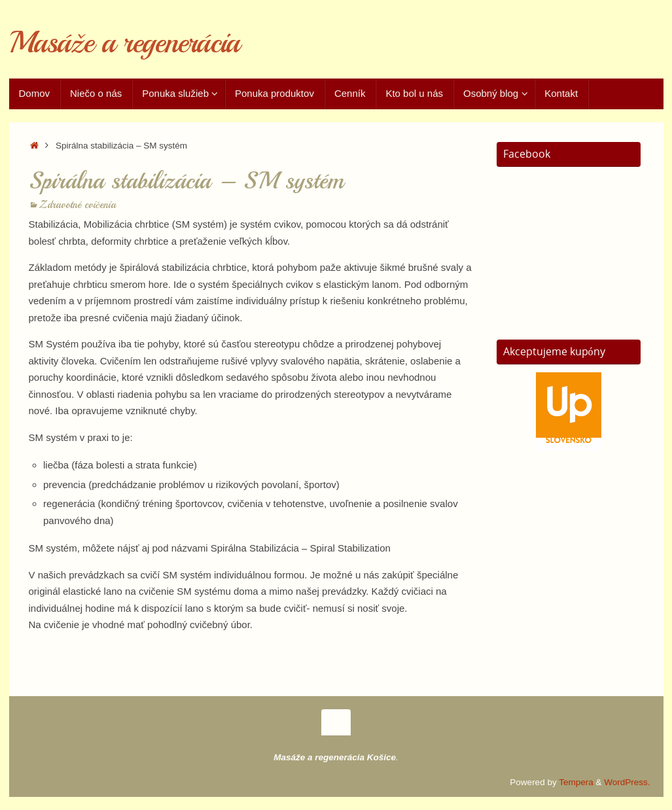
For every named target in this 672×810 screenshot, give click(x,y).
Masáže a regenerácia (124, 43)
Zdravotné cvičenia (78, 205)
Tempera (576, 782)
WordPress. (627, 782)
